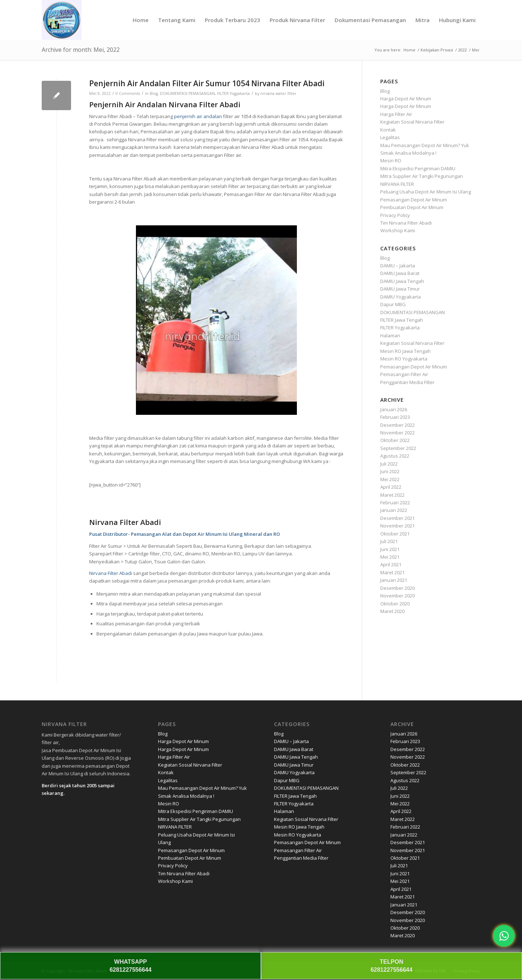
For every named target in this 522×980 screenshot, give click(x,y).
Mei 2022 (390, 479)
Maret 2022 (392, 495)
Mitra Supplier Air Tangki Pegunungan (422, 176)
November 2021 (397, 526)
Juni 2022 (390, 471)
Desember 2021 (397, 518)
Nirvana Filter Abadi (111, 573)
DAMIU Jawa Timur (400, 289)
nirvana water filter (278, 93)
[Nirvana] (62, 20)
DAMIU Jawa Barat (400, 273)
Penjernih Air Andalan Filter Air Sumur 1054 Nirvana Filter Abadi (207, 83)
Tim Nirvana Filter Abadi (406, 223)
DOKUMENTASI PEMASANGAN (187, 93)
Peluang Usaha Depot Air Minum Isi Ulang (426, 192)
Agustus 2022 (395, 456)
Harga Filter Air (396, 114)
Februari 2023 (395, 417)
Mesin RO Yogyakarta (404, 359)
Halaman (390, 335)
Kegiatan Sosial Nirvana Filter (412, 122)
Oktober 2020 (395, 604)
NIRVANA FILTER (397, 184)
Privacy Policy (395, 215)
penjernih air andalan (198, 116)
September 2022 (398, 448)
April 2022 (391, 487)
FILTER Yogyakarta (233, 93)
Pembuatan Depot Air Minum (412, 207)
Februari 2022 (395, 502)
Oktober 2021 (395, 534)
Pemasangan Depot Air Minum (414, 200)
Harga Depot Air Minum (406, 99)
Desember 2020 (397, 588)
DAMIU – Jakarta (398, 266)
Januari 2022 (394, 510)
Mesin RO (391, 160)
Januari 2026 (394, 409)
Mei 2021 (390, 557)
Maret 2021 (392, 572)
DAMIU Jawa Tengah (402, 281)
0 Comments (128, 93)
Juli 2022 (389, 464)
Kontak (388, 130)
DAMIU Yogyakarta (401, 297)
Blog (154, 93)
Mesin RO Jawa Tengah (405, 351)
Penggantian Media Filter (407, 382)
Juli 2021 (389, 541)
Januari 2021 (394, 580)
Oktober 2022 (395, 440)
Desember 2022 (397, 425)
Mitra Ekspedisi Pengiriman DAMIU (418, 168)
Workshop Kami (398, 230)
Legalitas (390, 137)
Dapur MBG (393, 304)
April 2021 (391, 564)
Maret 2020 (392, 611)
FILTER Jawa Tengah (402, 320)
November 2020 (397, 596)
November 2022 (397, 433)
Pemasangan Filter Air (404, 374)
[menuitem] (141, 20)
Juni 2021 (390, 549)
